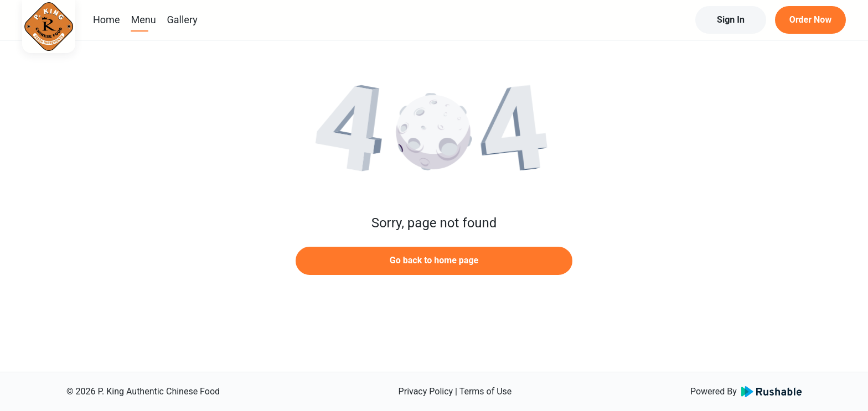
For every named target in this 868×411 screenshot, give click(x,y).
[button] (434, 133)
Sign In (731, 20)
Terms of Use (486, 391)
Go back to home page (434, 260)
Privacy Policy (426, 391)
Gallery (182, 20)
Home (106, 20)
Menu (143, 20)
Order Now (810, 20)
